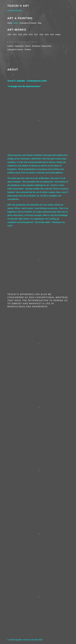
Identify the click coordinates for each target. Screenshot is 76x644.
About (16, 23)
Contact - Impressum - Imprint (19, 46)
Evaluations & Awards (28, 23)
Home (10, 23)
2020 (20, 35)
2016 (42, 35)
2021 (15, 35)
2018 (31, 35)
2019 (25, 35)
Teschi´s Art (18, 6)
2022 (9, 35)
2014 (52, 35)
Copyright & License (15, 50)
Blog (40, 23)
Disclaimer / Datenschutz (42, 46)
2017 (36, 35)
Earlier (58, 35)
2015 (47, 35)
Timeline (28, 50)
